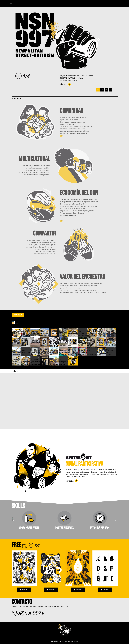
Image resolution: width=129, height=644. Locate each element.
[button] (12, 517)
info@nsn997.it (28, 613)
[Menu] (11, 4)
